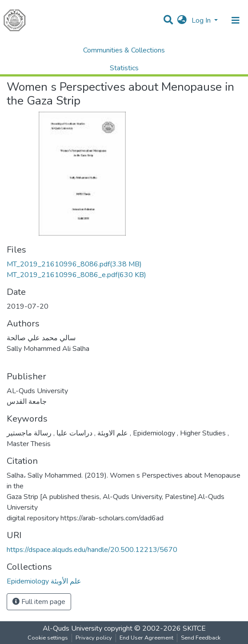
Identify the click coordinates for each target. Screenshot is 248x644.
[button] (182, 20)
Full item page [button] (39, 602)
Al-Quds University (72, 628)
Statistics (124, 68)
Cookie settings (48, 638)
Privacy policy (94, 638)
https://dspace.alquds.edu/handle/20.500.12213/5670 (92, 550)
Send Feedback (201, 638)
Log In (202, 20)
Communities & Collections (124, 50)
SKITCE (194, 628)
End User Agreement (146, 638)
